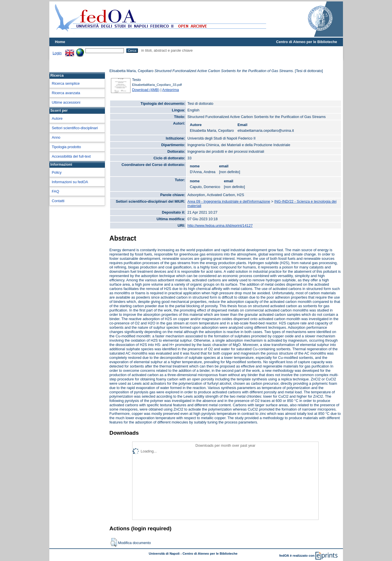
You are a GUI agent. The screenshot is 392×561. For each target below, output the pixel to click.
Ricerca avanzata (66, 93)
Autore (57, 118)
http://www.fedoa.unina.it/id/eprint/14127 (220, 226)
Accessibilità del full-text (71, 156)
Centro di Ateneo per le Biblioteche (307, 42)
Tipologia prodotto (67, 147)
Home (60, 42)
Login (57, 53)
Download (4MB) (146, 90)
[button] (114, 542)
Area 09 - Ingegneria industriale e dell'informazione (229, 201)
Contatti (58, 201)
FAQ (56, 191)
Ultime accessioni (66, 102)
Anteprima (171, 90)
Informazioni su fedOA (70, 182)
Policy (57, 172)
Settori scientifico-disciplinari (75, 128)
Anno (56, 137)
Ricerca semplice (66, 83)
